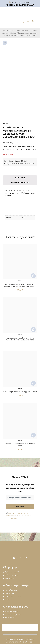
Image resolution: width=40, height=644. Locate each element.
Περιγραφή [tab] (20, 178)
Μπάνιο (27, 31)
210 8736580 (16, 2)
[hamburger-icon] (36, 22)
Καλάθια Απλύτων (21, 164)
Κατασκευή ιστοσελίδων (15, 642)
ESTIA (24, 218)
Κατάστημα (19, 31)
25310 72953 (26, 2)
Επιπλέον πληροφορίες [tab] (20, 182)
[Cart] (32, 22)
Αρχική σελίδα (8, 31)
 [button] (33, 276)
